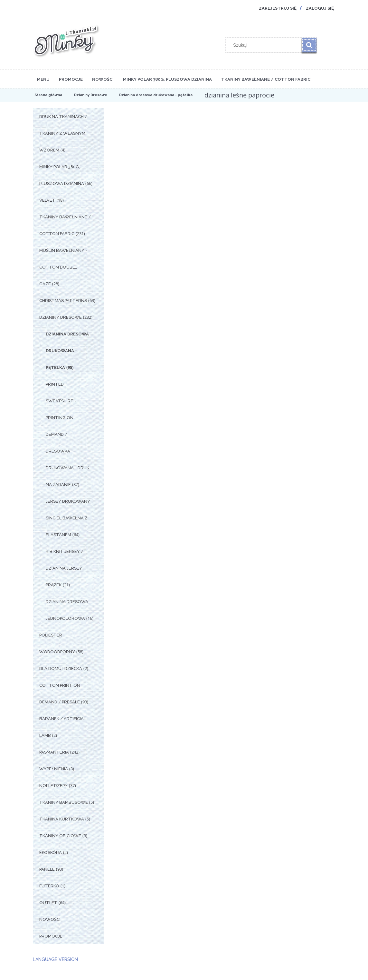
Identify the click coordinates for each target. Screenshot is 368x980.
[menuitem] (43, 79)
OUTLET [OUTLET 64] (48, 903)
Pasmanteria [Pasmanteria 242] (54, 752)
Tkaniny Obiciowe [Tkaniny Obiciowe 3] (60, 836)
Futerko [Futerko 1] (49, 886)
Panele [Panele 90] (47, 869)
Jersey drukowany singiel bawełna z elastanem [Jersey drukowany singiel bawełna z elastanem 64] (68, 518)
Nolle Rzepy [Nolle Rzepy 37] (53, 786)
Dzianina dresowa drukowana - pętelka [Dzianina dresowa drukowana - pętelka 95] (67, 351)
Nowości (50, 919)
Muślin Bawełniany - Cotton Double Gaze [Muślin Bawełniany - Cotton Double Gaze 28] (63, 267)
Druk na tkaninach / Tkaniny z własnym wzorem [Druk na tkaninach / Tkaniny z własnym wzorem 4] (63, 133)
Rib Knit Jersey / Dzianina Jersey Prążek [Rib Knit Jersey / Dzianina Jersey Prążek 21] (65, 568)
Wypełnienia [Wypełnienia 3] (54, 769)
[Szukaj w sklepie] (265, 45)
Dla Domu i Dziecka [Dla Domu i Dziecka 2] (61, 669)
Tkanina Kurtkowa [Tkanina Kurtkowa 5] (62, 819)
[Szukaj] (309, 45)
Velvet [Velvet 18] (47, 200)
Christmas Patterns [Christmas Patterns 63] (63, 301)
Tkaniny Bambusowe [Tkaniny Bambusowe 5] (64, 802)
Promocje (51, 936)
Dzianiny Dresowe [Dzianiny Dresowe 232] (61, 317)
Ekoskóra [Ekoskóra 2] (51, 852)
